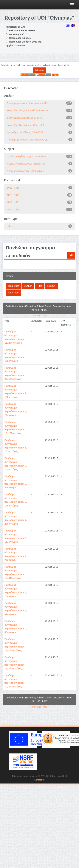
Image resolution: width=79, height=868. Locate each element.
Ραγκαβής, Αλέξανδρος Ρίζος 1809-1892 (28, 111)
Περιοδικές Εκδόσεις (20, 38)
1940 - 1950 (13, 188)
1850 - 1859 (13, 210)
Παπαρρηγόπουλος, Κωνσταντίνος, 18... (28, 140)
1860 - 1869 (13, 202)
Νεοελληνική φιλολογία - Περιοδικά (26, 164)
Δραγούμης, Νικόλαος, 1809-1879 (25, 132)
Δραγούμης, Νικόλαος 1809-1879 (25, 118)
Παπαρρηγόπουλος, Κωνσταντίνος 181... (28, 103)
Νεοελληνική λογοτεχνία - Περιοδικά (26, 156)
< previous (35, 316)
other (10, 226)
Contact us (40, 780)
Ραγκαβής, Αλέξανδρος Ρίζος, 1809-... (27, 125)
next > (46, 316)
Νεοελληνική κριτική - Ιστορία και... (26, 171)
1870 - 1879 (13, 195)
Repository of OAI (15, 27)
